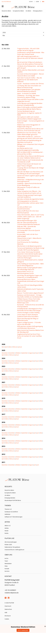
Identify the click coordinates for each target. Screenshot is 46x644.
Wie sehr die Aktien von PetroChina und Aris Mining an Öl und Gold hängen (30, 173)
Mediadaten (8, 563)
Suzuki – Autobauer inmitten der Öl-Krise (30, 84)
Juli (35, 353)
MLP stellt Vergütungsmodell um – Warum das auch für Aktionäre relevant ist (30, 58)
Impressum (8, 606)
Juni (38, 353)
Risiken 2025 (8, 545)
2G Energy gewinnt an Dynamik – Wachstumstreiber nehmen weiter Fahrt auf (30, 203)
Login (37, 2)
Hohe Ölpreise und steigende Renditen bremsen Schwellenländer (30, 104)
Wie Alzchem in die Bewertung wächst (29, 246)
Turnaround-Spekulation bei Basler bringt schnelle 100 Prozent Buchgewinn (31, 249)
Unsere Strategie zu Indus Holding (28, 313)
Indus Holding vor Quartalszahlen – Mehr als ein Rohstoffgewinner (31, 265)
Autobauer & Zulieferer (11, 512)
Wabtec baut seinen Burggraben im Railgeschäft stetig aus (29, 126)
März (10, 347)
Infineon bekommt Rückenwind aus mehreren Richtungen (29, 257)
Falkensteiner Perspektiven (12, 547)
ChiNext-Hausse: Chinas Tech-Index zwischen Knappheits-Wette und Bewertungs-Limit (29, 301)
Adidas (7, 528)
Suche (31, 2)
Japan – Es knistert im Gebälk (27, 93)
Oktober (18, 353)
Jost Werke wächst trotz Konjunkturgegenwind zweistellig (28, 149)
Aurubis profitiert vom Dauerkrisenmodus (25, 208)
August (31, 353)
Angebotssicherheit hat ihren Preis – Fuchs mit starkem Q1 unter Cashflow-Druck (30, 336)
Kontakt (7, 569)
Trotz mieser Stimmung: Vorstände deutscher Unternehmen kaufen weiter (30, 253)
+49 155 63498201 (10, 590)
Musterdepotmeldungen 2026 (27, 221)
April (6, 347)
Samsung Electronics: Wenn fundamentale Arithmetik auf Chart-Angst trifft (31, 281)
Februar (15, 347)
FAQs (6, 566)
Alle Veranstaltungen (11, 542)
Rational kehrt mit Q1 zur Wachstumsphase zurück (25, 273)
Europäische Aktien (18, 11)
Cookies (7, 619)
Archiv (6, 558)
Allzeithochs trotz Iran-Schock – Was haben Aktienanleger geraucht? (29, 134)
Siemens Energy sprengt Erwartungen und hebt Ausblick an (30, 196)
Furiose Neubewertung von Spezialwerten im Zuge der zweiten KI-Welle (30, 113)
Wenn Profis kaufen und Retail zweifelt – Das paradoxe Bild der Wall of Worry (30, 108)
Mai (3, 347)
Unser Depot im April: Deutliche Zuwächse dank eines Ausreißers (28, 316)
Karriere (7, 571)
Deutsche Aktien (6, 11)
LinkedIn (9, 598)
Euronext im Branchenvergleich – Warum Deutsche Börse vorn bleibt (31, 75)
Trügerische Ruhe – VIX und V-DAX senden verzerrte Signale (28, 49)
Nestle (6, 531)
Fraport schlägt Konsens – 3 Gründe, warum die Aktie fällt (29, 323)
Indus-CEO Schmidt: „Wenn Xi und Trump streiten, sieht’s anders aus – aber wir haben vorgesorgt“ (31, 217)
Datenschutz (8, 609)
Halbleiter (7, 514)
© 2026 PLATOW (9, 603)
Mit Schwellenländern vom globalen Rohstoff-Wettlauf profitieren (29, 90)
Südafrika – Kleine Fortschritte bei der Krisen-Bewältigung (29, 184)
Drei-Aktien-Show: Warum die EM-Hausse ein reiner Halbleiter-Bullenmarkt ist (31, 157)
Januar (20, 347)
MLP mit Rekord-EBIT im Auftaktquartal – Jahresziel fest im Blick (30, 153)
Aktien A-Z (8, 526)
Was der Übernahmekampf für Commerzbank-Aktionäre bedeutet (29, 224)
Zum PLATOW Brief (6, 2)
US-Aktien (28, 11)
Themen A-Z (8, 509)
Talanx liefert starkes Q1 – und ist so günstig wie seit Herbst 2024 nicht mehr (30, 137)
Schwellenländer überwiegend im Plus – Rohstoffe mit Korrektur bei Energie (30, 310)
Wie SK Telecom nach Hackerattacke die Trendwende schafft (30, 161)
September (25, 353)
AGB (6, 612)
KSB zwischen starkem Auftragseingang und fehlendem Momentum (30, 327)
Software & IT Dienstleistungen (14, 517)
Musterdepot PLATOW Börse (13, 500)
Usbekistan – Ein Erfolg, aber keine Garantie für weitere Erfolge (28, 96)
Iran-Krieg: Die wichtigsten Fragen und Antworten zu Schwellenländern (30, 276)
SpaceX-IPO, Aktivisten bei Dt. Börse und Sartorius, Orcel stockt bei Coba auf (30, 130)
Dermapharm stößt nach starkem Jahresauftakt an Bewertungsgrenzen (29, 118)
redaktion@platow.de (12, 593)
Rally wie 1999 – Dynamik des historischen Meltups (27, 227)
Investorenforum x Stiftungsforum (14, 550)
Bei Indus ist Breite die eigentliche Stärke (30, 199)
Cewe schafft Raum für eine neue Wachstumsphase (28, 212)
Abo (43, 2)
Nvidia (6, 533)
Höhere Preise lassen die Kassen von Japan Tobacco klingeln (29, 165)
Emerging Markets (38, 11)
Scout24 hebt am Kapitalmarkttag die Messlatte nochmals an (29, 141)
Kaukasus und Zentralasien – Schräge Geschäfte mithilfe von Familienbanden (30, 296)
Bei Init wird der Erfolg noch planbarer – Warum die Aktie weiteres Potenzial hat (30, 63)
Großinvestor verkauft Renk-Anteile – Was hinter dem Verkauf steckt (31, 53)
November (12, 353)
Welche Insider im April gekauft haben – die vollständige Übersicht (30, 269)
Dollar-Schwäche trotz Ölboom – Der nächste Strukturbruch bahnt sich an (29, 192)
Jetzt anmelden (23, 630)
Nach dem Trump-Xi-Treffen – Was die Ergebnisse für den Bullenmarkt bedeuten (30, 80)
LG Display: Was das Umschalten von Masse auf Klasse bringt (29, 87)
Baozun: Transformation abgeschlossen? (30, 293)
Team (6, 561)
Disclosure (8, 616)
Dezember (5, 353)
